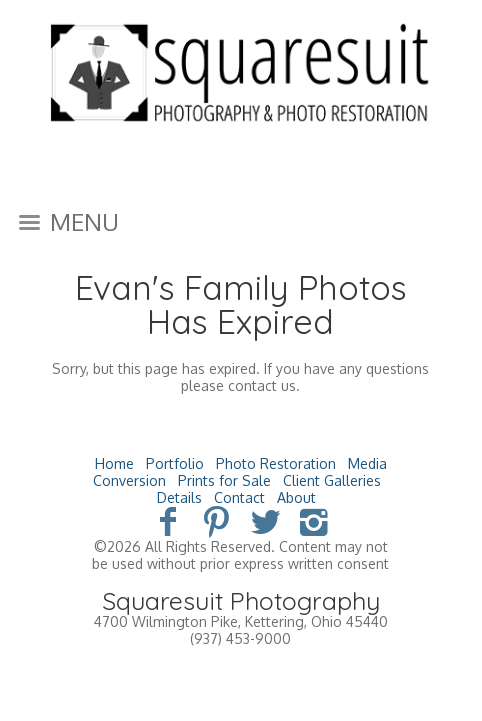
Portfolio (175, 463)
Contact (239, 497)
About (296, 497)
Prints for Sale (224, 480)
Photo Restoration (276, 463)
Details (179, 497)
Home (114, 463)
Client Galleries (332, 480)
